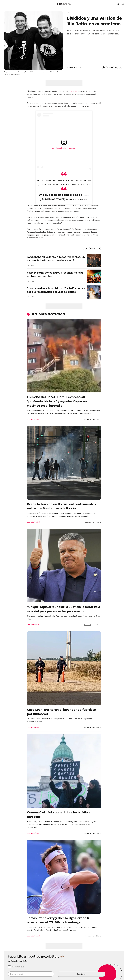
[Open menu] (5, 4)
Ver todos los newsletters (18, 961)
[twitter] (112, 67)
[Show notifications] (123, 4)
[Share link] (121, 67)
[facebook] (108, 67)
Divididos (86, 195)
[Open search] (118, 4)
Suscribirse (81, 974)
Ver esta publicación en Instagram (64, 148)
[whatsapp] (104, 67)
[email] (116, 67)
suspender (73, 91)
